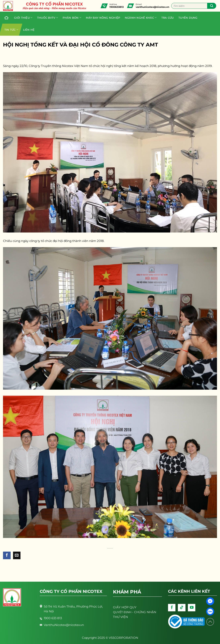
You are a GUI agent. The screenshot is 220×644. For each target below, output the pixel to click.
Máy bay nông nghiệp (103, 18)
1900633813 (117, 7)
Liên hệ (29, 30)
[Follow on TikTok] (182, 608)
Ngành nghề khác (141, 18)
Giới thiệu (23, 18)
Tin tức (11, 30)
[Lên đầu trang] (210, 622)
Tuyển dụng (188, 18)
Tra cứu (168, 18)
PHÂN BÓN (72, 18)
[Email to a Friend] (17, 555)
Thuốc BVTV (48, 18)
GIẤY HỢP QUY (125, 607)
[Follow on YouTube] (192, 608)
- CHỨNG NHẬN (135, 612)
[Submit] (212, 6)
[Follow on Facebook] (172, 608)
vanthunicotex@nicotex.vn (152, 7)
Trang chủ (5, 18)
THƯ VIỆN (120, 617)
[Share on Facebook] (7, 555)
